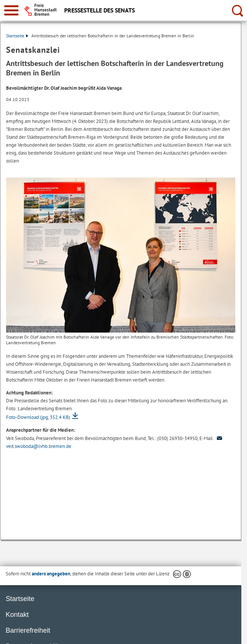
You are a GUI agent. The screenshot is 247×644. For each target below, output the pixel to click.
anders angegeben (51, 574)
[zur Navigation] (11, 10)
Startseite (17, 36)
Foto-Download (38, 417)
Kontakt (17, 615)
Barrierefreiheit (28, 630)
